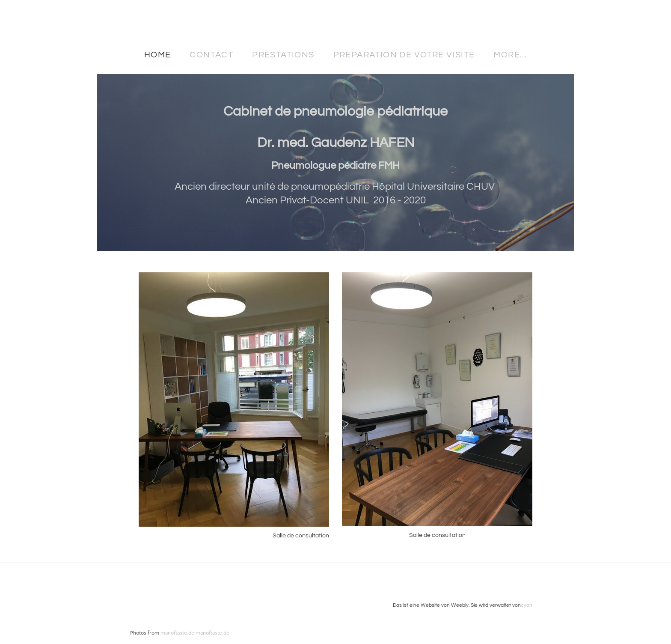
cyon (527, 605)
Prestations (283, 55)
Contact (211, 55)
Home (158, 55)
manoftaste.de (177, 633)
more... (510, 55)
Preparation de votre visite (404, 55)
